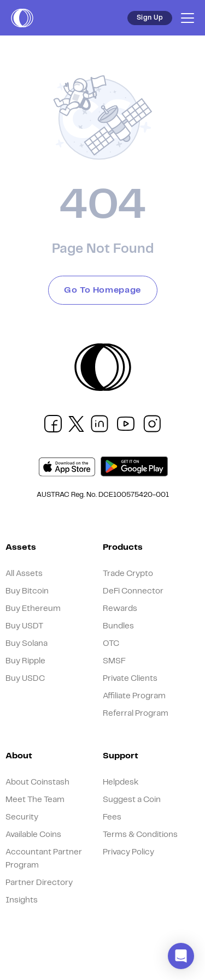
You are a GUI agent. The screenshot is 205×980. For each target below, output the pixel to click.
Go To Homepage (102, 290)
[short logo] (22, 18)
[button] (181, 956)
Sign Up (150, 18)
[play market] (134, 467)
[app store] (67, 467)
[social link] (53, 424)
